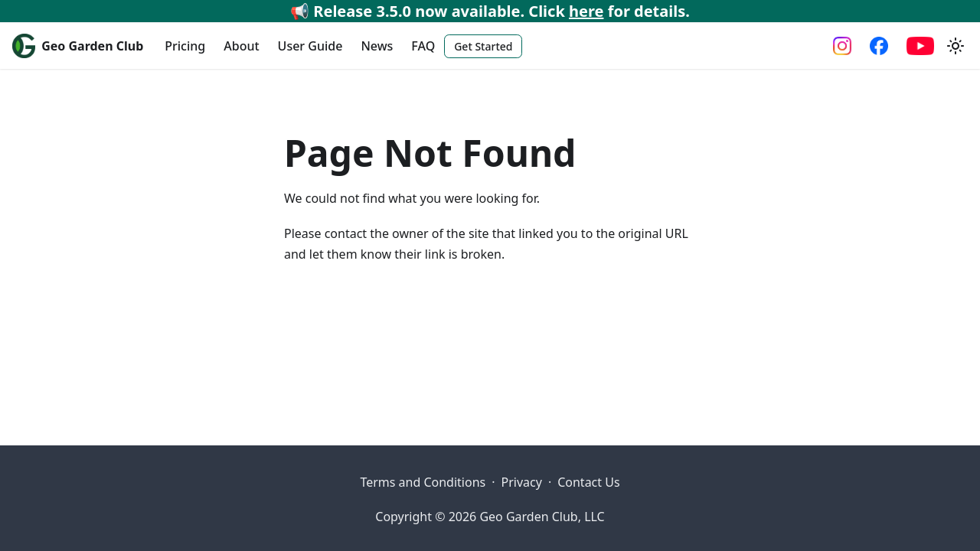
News (377, 46)
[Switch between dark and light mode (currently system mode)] (955, 46)
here (586, 11)
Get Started (483, 46)
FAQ (423, 46)
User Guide (310, 46)
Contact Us (588, 482)
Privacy (522, 482)
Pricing (185, 46)
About (241, 46)
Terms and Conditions (423, 482)
